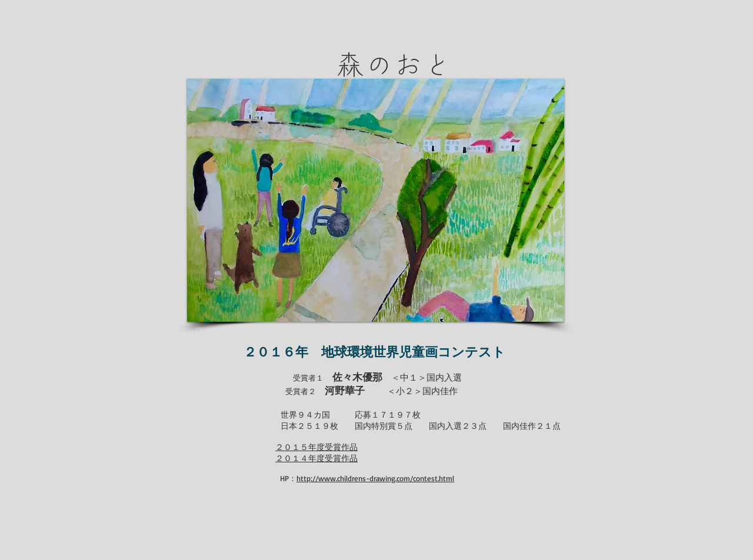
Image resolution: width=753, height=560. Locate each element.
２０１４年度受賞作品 (316, 458)
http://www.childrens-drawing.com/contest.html (375, 478)
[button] (376, 200)
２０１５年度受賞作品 (316, 447)
